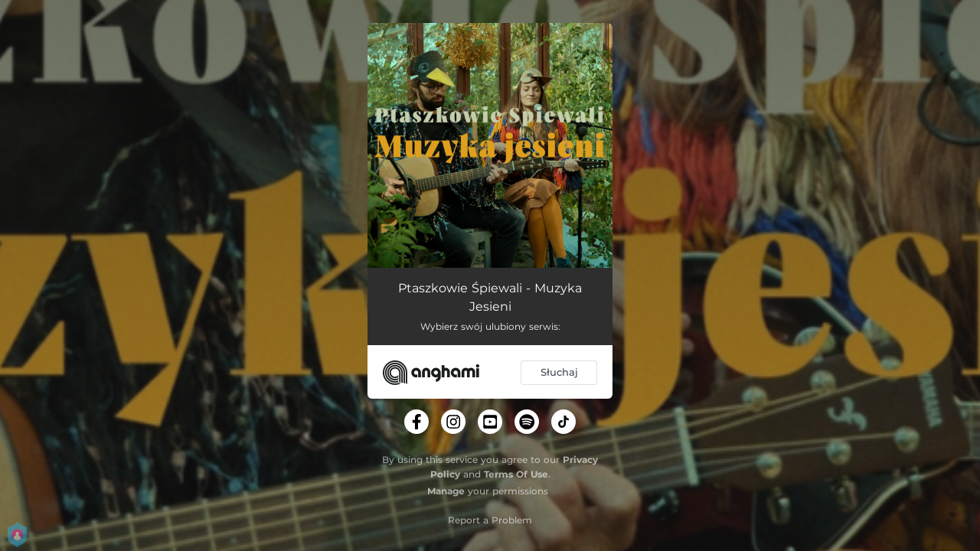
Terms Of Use (516, 474)
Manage (446, 491)
